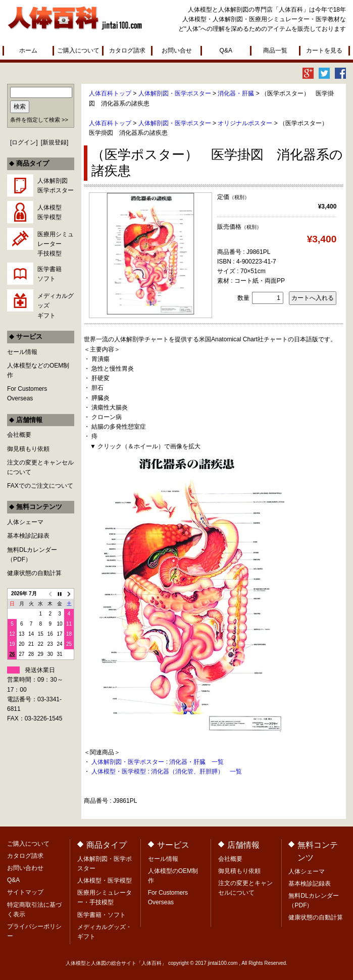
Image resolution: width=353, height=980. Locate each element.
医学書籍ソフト (49, 274)
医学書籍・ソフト (102, 915)
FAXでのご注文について (40, 486)
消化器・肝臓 (236, 93)
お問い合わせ (25, 868)
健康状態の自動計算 (34, 573)
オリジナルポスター (245, 123)
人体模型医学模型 (49, 212)
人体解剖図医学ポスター (56, 186)
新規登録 (55, 142)
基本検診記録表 (28, 536)
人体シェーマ (25, 522)
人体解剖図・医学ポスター (175, 93)
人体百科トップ (110, 93)
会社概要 (19, 435)
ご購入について (78, 50)
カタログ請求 (127, 50)
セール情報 (22, 352)
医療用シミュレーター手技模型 (56, 244)
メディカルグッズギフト (56, 305)
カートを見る (324, 50)
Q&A (226, 50)
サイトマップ (25, 892)
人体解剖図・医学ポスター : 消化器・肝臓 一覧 (158, 762)
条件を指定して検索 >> (39, 120)
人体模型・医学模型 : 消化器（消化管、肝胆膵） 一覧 (167, 771)
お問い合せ (177, 50)
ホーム (28, 50)
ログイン (24, 142)
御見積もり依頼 (28, 449)
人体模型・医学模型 (105, 881)
